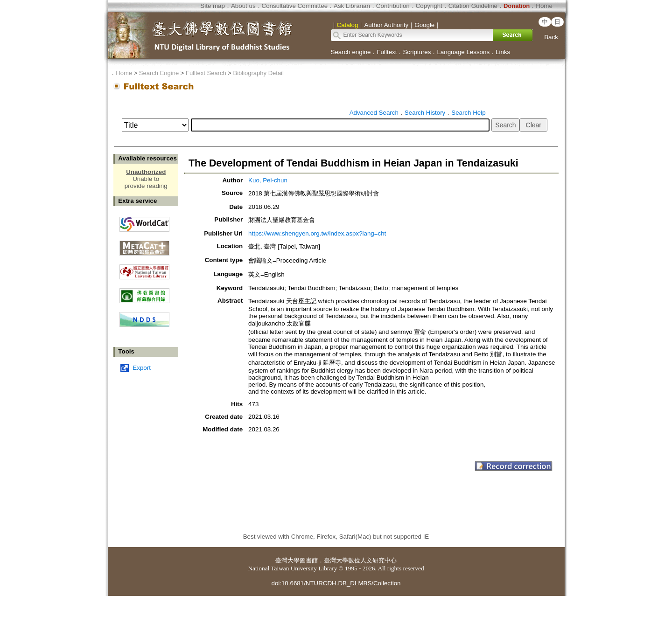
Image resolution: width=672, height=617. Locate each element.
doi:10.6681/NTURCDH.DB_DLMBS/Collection (336, 583)
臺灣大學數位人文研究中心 (360, 560)
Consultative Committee (295, 6)
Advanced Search (374, 113)
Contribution (393, 6)
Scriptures (417, 52)
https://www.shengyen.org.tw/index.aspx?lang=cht (317, 233)
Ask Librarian (352, 6)
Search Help (468, 113)
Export (142, 368)
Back (551, 37)
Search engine (351, 52)
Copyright (429, 6)
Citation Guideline (473, 6)
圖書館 (309, 560)
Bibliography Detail (259, 73)
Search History (425, 113)
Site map (213, 6)
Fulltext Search (206, 73)
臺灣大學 (287, 560)
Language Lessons (463, 52)
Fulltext (387, 52)
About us (243, 6)
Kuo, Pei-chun (268, 180)
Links (503, 52)
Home (544, 6)
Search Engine (159, 73)
